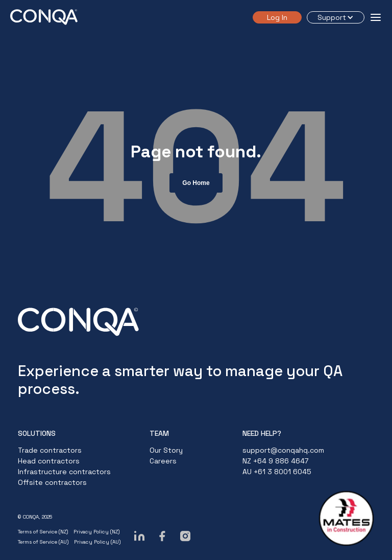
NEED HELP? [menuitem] (262, 433)
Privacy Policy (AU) (97, 542)
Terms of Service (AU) (43, 542)
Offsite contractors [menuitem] (52, 482)
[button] (336, 17)
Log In (277, 17)
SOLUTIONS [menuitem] (37, 433)
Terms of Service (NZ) (43, 532)
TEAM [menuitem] (159, 433)
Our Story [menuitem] (166, 450)
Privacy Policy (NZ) (97, 532)
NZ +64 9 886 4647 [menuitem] (275, 461)
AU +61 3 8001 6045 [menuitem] (277, 472)
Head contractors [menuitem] (49, 461)
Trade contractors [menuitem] (50, 450)
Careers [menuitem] (163, 461)
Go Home (196, 183)
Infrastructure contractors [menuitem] (64, 472)
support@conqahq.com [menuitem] (283, 450)
